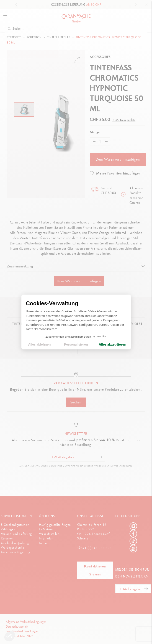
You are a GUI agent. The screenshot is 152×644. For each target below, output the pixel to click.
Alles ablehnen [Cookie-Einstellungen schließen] (40, 345)
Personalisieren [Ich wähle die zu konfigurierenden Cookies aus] (76, 345)
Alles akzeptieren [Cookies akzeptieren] (112, 345)
